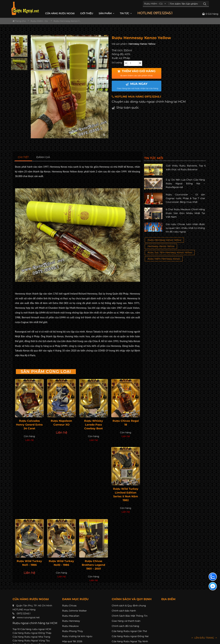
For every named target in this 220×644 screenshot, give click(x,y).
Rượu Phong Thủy (73, 631)
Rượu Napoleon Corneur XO (61, 423)
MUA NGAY (138, 86)
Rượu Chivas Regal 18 (126, 423)
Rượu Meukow (70, 626)
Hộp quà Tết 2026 (72, 641)
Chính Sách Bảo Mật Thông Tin (130, 616)
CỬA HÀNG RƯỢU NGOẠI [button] (60, 13)
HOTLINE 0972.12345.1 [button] (155, 13)
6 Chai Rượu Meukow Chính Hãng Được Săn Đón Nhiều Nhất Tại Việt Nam (185, 213)
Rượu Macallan (71, 616)
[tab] (23, 157)
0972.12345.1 (24, 613)
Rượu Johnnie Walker (74, 611)
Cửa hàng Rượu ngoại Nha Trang (31, 637)
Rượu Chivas (69, 606)
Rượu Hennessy (71, 621)
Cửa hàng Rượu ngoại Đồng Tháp (32, 633)
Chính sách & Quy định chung (129, 606)
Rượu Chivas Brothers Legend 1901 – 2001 (93, 565)
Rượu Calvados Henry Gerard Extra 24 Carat (29, 425)
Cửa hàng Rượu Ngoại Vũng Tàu (31, 641)
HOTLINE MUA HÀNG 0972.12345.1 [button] (136, 97)
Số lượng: (117, 63)
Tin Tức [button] (126, 13)
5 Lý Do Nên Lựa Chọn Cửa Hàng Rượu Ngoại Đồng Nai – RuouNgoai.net (185, 183)
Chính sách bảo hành (124, 611)
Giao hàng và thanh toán (126, 621)
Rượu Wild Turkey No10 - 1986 (61, 563)
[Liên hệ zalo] (213, 577)
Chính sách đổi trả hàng (125, 626)
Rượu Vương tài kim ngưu (77, 636)
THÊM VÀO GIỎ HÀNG (136, 73)
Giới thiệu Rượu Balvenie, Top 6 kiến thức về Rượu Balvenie (186, 167)
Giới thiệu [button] (87, 13)
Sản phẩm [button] (106, 13)
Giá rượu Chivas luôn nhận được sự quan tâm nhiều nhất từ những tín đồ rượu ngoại (185, 228)
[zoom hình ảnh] (104, 135)
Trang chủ (19, 21)
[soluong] (133, 63)
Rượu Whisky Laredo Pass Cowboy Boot (94, 425)
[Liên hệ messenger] (213, 586)
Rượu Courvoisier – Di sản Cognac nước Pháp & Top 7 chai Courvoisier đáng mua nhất (185, 198)
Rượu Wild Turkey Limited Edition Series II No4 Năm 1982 (126, 495)
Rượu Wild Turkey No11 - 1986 (29, 563)
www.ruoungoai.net (28, 617)
